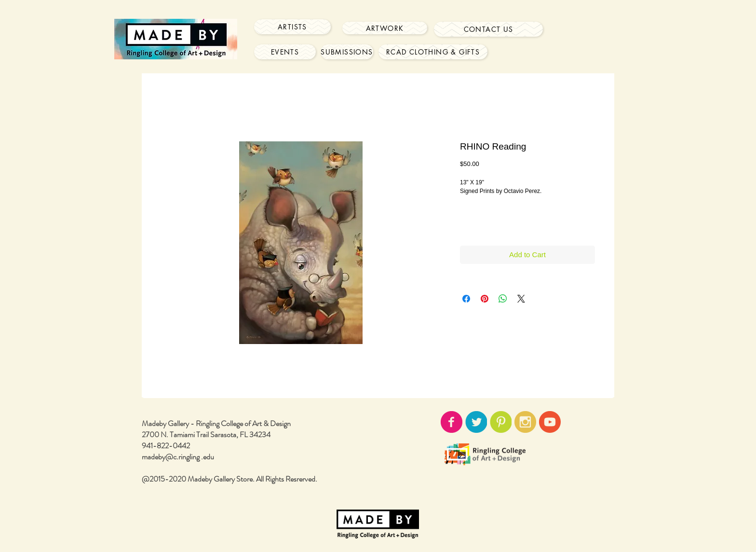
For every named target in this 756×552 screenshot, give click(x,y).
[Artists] (292, 27)
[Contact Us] (488, 29)
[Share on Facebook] (466, 299)
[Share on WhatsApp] (503, 299)
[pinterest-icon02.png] (501, 422)
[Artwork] (385, 28)
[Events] (285, 52)
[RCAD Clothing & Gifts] (433, 52)
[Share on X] (521, 299)
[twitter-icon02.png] (476, 422)
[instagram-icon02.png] (525, 422)
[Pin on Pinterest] (485, 299)
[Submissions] (347, 52)
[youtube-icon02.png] (550, 422)
